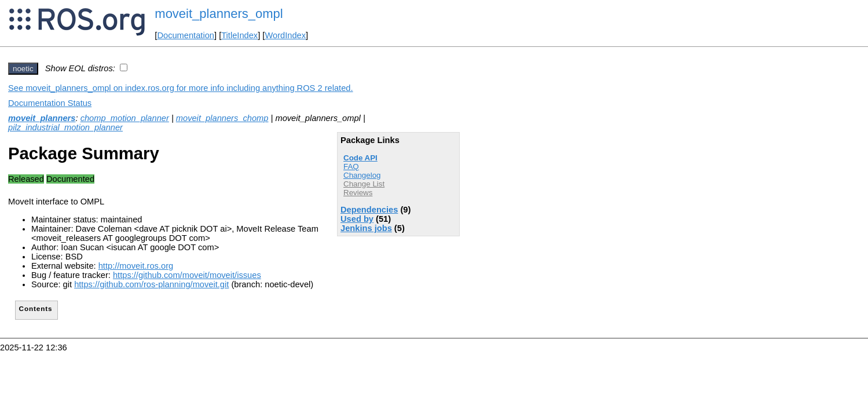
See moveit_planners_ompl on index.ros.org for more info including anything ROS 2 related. (181, 88)
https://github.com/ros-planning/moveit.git (151, 284)
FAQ (351, 167)
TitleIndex (239, 35)
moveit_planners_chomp (222, 118)
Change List (364, 184)
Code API (360, 158)
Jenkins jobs (366, 228)
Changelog (362, 175)
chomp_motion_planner (125, 118)
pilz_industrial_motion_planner (65, 127)
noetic (23, 69)
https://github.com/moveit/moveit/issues (187, 275)
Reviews (358, 193)
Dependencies (369, 210)
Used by (357, 219)
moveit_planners (42, 118)
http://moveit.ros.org (136, 266)
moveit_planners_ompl (219, 14)
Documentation (186, 35)
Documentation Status (50, 103)
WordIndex (285, 35)
